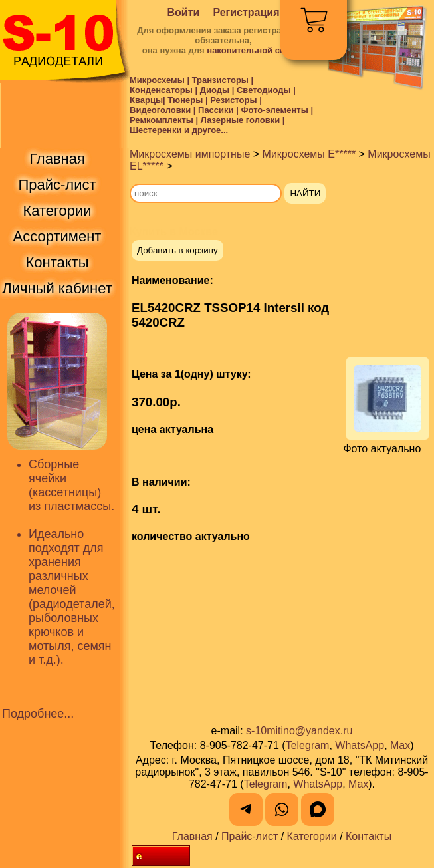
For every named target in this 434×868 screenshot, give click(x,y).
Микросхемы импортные (190, 154)
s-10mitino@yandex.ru (299, 731)
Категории (312, 836)
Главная (192, 836)
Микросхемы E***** (309, 154)
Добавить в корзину (177, 250)
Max (400, 745)
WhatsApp (360, 745)
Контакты (369, 836)
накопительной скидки (256, 50)
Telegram (308, 745)
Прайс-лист (250, 836)
